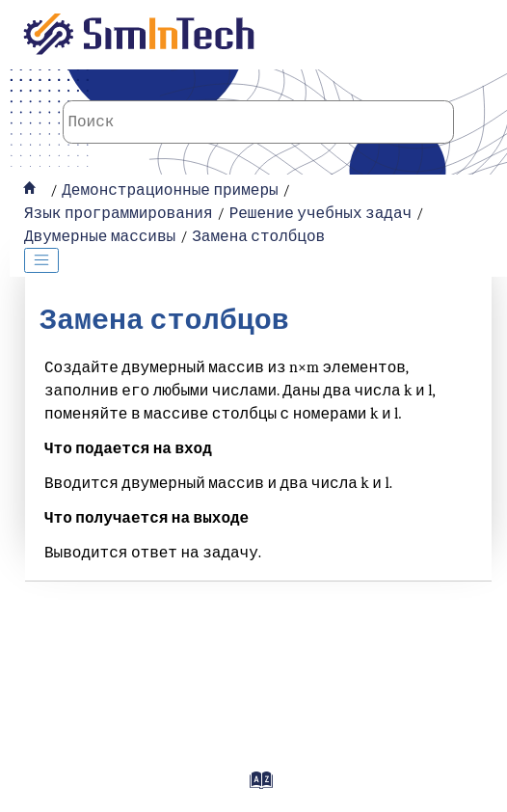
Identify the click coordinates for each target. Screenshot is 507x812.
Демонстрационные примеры (170, 190)
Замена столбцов (258, 236)
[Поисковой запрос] (259, 122)
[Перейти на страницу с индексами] (258, 787)
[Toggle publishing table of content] (41, 260)
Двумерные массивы (100, 236)
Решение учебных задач (320, 213)
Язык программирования (119, 213)
